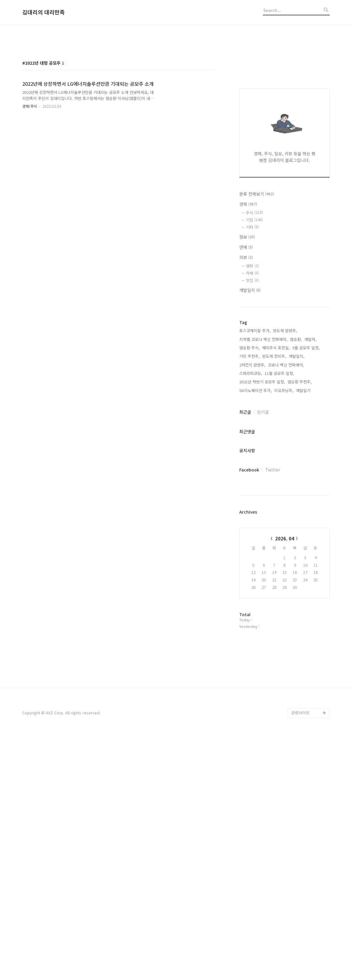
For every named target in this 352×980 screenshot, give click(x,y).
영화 (252, 425)
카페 (252, 433)
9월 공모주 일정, (306, 507)
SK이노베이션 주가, (256, 550)
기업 (255, 379)
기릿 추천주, (250, 516)
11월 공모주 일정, (279, 533)
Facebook (249, 629)
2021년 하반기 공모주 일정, (262, 541)
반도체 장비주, (274, 516)
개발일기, (304, 550)
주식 (255, 372)
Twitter (273, 629)
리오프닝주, (284, 550)
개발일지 (250, 450)
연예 (246, 407)
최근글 (245, 571)
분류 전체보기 (257, 353)
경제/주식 (30, 190)
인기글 (263, 571)
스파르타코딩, (251, 533)
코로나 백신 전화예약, (286, 524)
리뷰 (246, 417)
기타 (252, 386)
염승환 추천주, (300, 541)
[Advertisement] (176, 76)
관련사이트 (300, 956)
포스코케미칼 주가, (255, 490)
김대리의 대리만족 (44, 12)
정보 (247, 396)
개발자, (310, 499)
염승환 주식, (250, 507)
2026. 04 (285, 698)
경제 (248, 363)
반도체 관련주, (285, 490)
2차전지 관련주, (252, 524)
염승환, (296, 499)
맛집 (252, 440)
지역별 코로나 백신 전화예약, (263, 499)
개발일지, (297, 516)
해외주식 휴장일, (276, 507)
